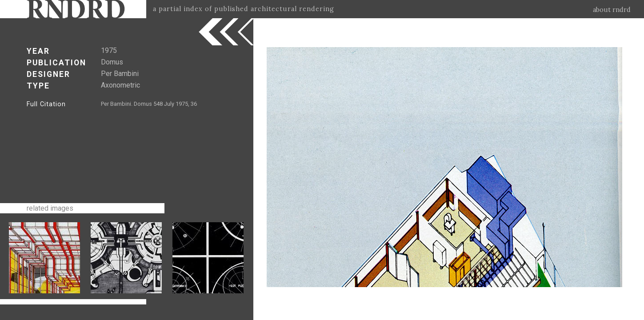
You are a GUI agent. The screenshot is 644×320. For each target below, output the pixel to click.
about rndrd (612, 10)
